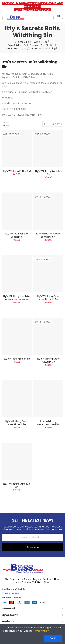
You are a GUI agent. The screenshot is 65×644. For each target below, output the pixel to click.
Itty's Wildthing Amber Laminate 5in (48, 235)
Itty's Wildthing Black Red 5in (48, 173)
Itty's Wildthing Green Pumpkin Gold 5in (48, 298)
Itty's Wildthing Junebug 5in (17, 485)
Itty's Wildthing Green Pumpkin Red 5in (17, 423)
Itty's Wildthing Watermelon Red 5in (48, 423)
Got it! (53, 638)
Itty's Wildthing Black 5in (17, 359)
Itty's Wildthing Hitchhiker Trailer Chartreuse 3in (17, 298)
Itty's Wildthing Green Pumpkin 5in (48, 360)
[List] (8, 124)
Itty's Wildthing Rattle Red (17, 171)
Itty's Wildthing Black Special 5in (17, 235)
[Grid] (3, 124)
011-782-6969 (10, 594)
